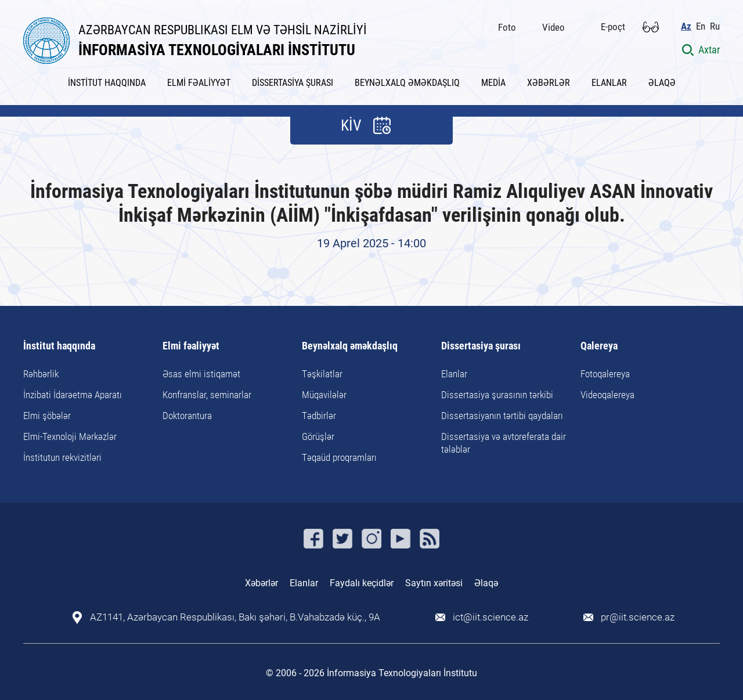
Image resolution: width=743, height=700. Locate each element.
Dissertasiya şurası (481, 346)
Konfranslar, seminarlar (207, 395)
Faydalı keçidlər (362, 583)
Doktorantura (187, 416)
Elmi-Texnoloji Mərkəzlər (70, 436)
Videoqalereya (607, 395)
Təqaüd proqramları (339, 457)
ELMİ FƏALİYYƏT (199, 83)
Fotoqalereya (605, 374)
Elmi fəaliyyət (191, 346)
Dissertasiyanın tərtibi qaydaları (502, 416)
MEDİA (493, 83)
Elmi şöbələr (47, 416)
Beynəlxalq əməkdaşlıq (350, 346)
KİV (351, 125)
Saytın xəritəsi (434, 583)
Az (686, 26)
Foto (507, 27)
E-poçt (613, 27)
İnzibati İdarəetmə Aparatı (73, 395)
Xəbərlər (262, 583)
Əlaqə (486, 583)
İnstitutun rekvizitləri (62, 457)
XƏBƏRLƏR (549, 83)
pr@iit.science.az (638, 617)
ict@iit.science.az (490, 617)
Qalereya (599, 346)
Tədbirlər (319, 416)
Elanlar (454, 374)
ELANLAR (609, 83)
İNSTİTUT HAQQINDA (107, 83)
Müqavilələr (324, 395)
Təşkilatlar (322, 374)
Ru (715, 26)
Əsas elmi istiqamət (201, 374)
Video (553, 27)
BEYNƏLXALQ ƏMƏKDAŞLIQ (407, 83)
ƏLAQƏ (662, 83)
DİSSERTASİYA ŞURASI (293, 83)
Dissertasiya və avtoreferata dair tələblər (504, 443)
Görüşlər (318, 436)
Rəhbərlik (41, 374)
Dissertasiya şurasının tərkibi (497, 395)
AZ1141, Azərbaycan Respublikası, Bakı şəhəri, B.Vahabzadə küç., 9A (235, 617)
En (701, 26)
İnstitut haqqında (59, 346)
